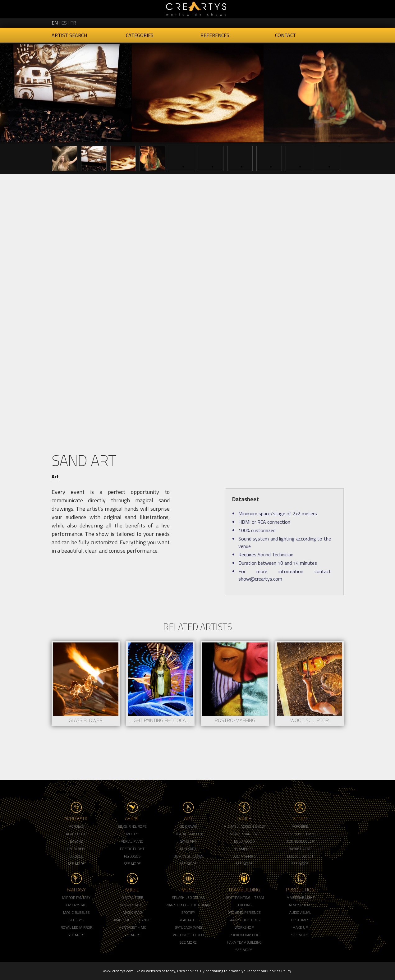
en (55, 23)
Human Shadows (188, 856)
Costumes (300, 920)
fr (73, 23)
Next (386, 158)
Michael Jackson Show (244, 826)
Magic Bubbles (76, 912)
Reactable (188, 920)
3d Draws (188, 826)
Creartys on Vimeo (338, 22)
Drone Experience (244, 912)
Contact (285, 35)
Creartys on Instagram (317, 22)
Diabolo (76, 856)
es (64, 23)
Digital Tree (132, 897)
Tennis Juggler (300, 841)
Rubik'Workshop (244, 935)
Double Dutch (300, 856)
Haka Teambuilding (244, 942)
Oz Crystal (76, 905)
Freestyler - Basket (300, 834)
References (215, 35)
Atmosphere (300, 905)
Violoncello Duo (188, 935)
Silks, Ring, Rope (132, 826)
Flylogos (132, 856)
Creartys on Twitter (306, 22)
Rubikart (188, 849)
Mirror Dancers (244, 834)
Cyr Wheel (76, 849)
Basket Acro (300, 849)
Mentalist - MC (132, 927)
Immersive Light (300, 897)
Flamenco (244, 849)
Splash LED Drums (188, 897)
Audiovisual (300, 912)
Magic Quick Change (132, 920)
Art (55, 476)
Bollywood (244, 841)
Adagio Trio (76, 834)
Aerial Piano (132, 841)
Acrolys (76, 826)
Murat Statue (132, 905)
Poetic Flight (132, 849)
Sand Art (188, 841)
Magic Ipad (132, 912)
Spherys (76, 920)
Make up (300, 927)
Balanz (76, 841)
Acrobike (300, 826)
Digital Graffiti (188, 834)
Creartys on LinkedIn (328, 22)
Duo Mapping (244, 856)
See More (76, 864)
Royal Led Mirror (76, 927)
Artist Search (69, 35)
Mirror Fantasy (76, 897)
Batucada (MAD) (188, 927)
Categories (140, 35)
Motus (132, 834)
